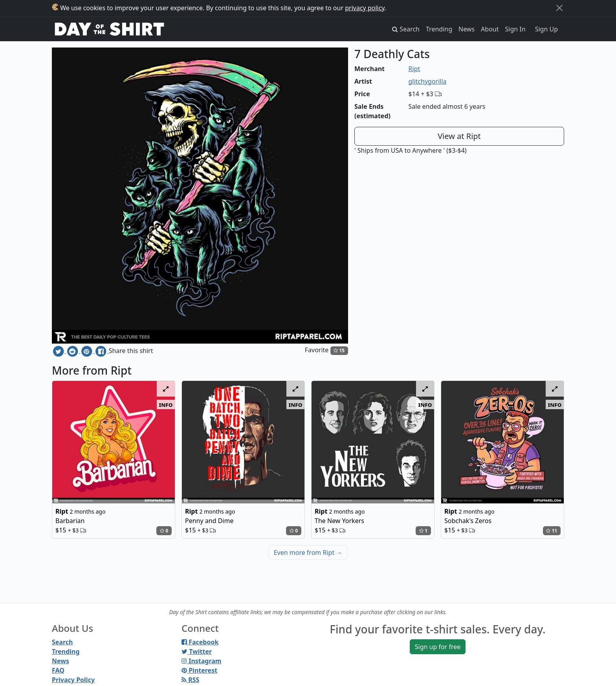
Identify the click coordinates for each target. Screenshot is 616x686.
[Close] (559, 8)
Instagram (201, 661)
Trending (439, 29)
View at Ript (459, 136)
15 (339, 350)
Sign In (515, 29)
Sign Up (546, 29)
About (490, 29)
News (467, 29)
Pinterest (199, 670)
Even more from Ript (308, 552)
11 (552, 531)
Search (62, 642)
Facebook (200, 642)
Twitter (197, 651)
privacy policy (365, 8)
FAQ (58, 670)
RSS (190, 680)
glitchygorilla (428, 81)
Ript (414, 69)
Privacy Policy (73, 680)
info (166, 404)
